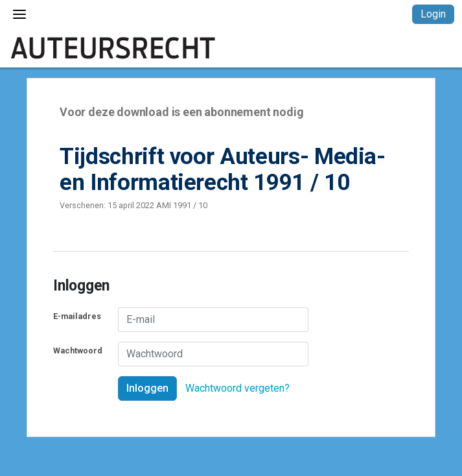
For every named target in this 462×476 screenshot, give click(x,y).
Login (433, 14)
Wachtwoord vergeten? (237, 388)
